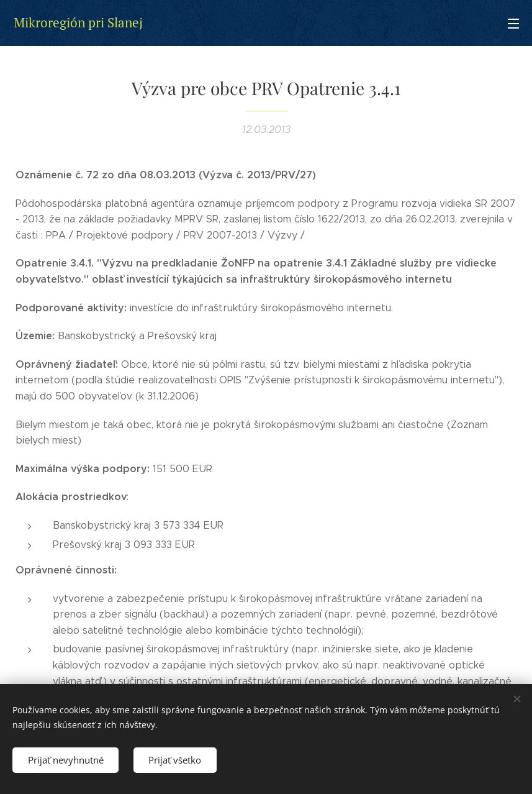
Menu (513, 24)
